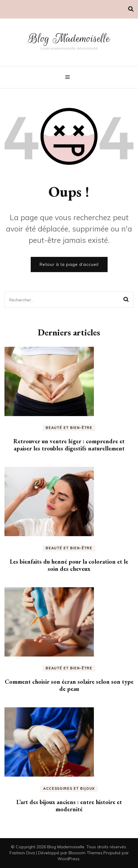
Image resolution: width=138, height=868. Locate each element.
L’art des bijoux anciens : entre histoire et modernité (69, 806)
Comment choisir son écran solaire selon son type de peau (69, 685)
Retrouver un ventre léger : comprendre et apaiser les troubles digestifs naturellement (69, 445)
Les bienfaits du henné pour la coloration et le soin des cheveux (69, 565)
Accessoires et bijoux (69, 789)
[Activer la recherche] (131, 9)
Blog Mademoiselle (69, 38)
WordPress (69, 859)
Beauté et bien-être (69, 428)
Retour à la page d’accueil (69, 264)
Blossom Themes (86, 853)
